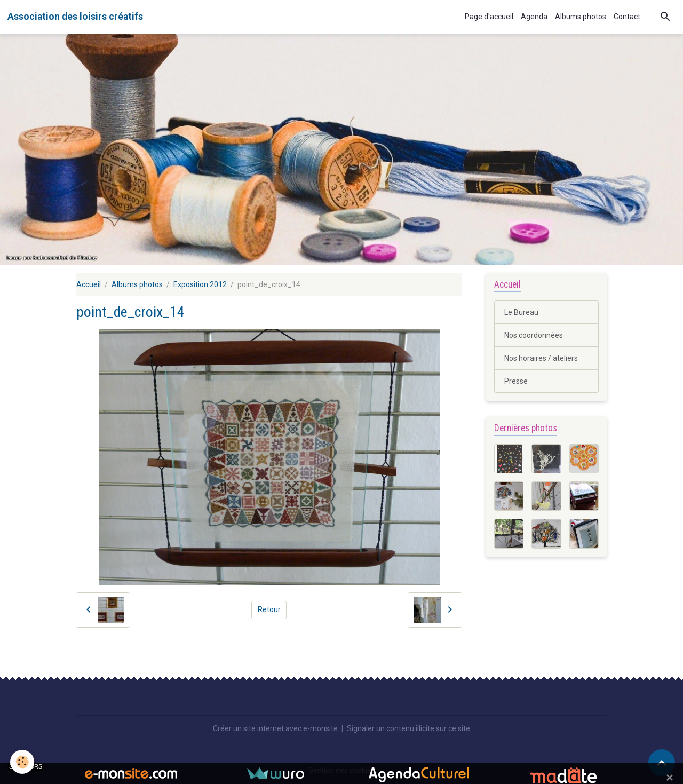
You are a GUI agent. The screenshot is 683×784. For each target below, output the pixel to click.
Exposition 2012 (200, 284)
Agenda (534, 17)
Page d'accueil (489, 17)
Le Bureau (521, 312)
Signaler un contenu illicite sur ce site (408, 728)
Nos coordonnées (534, 335)
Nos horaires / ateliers (541, 358)
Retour (269, 609)
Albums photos (581, 17)
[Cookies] (23, 762)
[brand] (75, 17)
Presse (516, 381)
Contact (627, 17)
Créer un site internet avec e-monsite (275, 728)
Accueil (89, 284)
